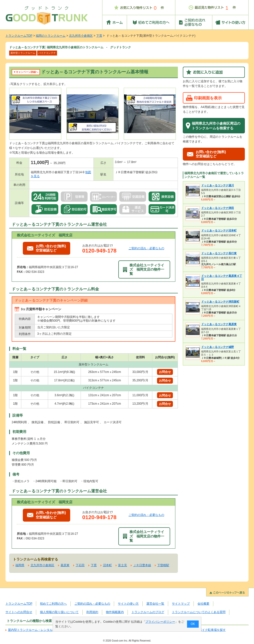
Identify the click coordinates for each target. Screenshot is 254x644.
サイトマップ (181, 604)
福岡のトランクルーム (51, 36)
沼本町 (107, 565)
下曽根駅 (163, 565)
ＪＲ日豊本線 (142, 565)
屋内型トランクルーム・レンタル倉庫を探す (38, 630)
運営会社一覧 (155, 604)
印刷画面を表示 (208, 98)
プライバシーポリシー (160, 622)
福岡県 (20, 565)
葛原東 (65, 565)
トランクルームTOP (19, 36)
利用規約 (92, 612)
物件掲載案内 (115, 612)
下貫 (99, 36)
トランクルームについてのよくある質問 (199, 612)
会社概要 (203, 604)
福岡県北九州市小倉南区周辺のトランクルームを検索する (216, 126)
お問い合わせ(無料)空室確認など (47, 248)
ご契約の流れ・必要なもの (146, 248)
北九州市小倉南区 (81, 36)
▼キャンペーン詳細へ (26, 72)
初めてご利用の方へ (53, 604)
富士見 (123, 565)
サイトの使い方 (128, 604)
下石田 (80, 565)
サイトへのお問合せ (19, 612)
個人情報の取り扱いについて (59, 612)
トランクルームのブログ (148, 612)
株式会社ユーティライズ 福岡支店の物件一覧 (144, 269)
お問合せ (165, 372)
